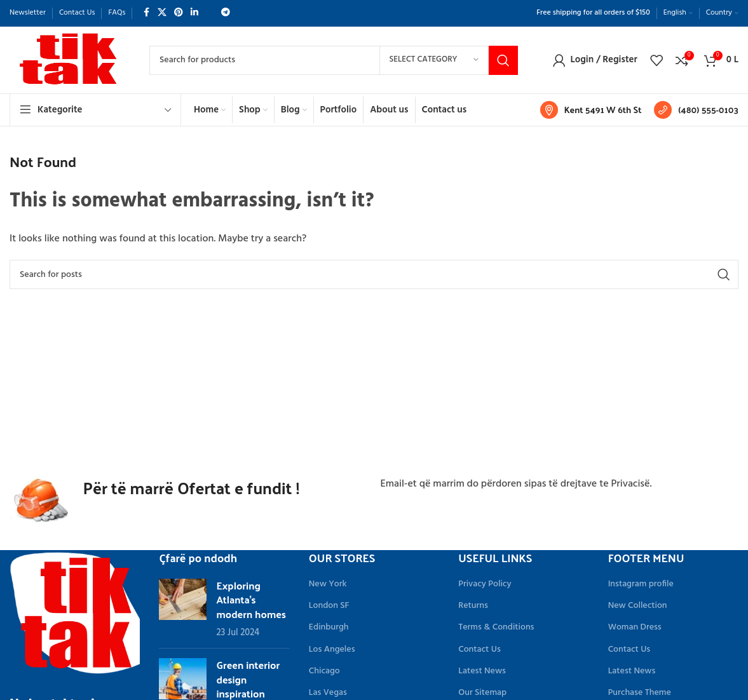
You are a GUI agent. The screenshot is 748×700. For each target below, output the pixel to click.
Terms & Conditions (496, 627)
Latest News (482, 671)
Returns (473, 606)
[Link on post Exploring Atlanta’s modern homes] (183, 599)
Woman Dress (635, 627)
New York (328, 584)
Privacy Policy (485, 584)
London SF (329, 606)
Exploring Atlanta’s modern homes (251, 600)
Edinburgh (329, 627)
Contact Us (479, 650)
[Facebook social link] (146, 13)
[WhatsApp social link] (210, 13)
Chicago (324, 671)
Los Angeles (332, 650)
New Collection (638, 606)
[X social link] (162, 13)
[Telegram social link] (226, 13)
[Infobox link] (591, 110)
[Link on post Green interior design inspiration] (183, 679)
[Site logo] (67, 60)
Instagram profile (641, 584)
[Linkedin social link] (194, 13)
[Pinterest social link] (179, 13)
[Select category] (434, 60)
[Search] (334, 60)
